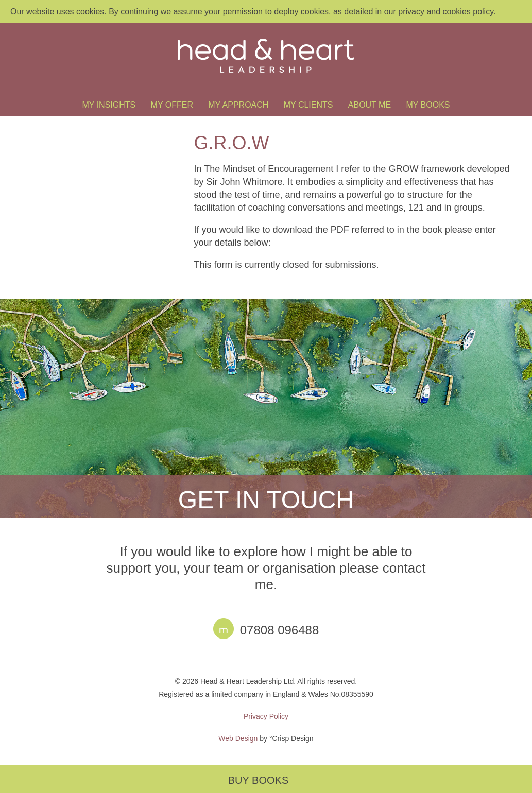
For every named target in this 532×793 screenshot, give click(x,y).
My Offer (172, 105)
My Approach (238, 105)
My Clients (308, 105)
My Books (428, 105)
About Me (370, 105)
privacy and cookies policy (446, 12)
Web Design (238, 738)
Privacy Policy (266, 716)
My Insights (109, 105)
